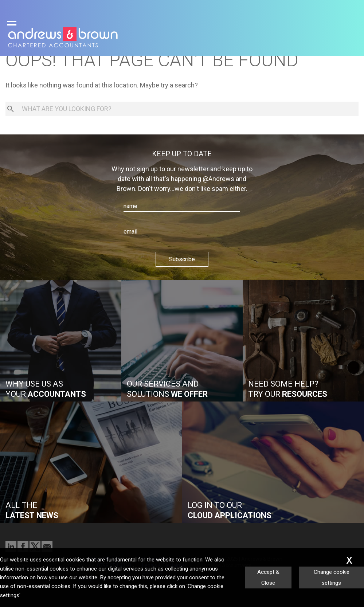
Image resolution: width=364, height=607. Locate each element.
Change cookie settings (332, 577)
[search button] (11, 109)
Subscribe (182, 259)
